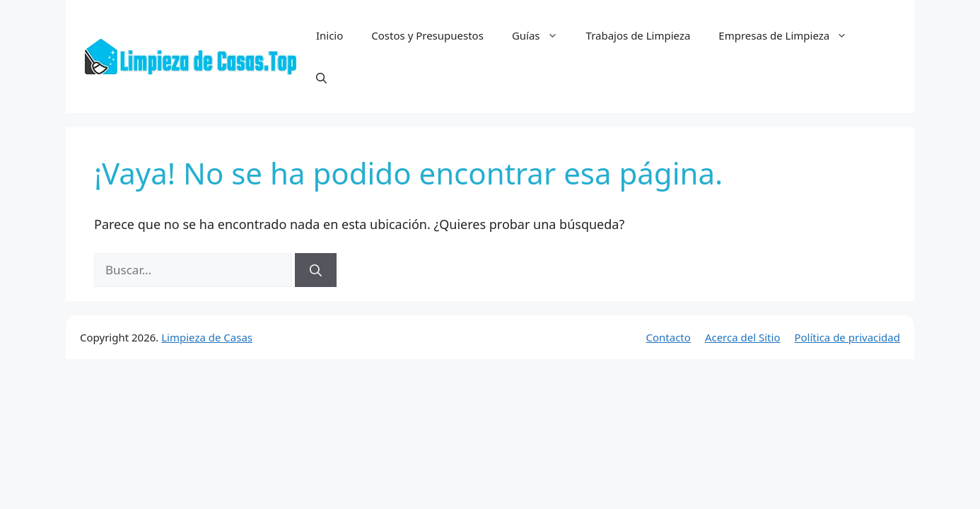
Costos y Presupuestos (427, 35)
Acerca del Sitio (743, 337)
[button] (321, 78)
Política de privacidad (847, 337)
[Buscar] (316, 270)
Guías (542, 35)
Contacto (669, 337)
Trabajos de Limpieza (638, 35)
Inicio (329, 35)
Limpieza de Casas (207, 337)
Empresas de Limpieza (790, 35)
